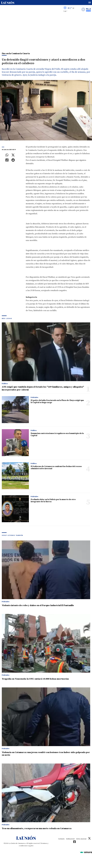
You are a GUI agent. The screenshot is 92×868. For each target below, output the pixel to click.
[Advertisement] (46, 32)
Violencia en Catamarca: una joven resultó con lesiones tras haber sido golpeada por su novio (46, 754)
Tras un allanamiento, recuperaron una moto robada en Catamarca (37, 828)
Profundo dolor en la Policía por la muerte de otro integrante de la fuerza (53, 501)
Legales (31, 846)
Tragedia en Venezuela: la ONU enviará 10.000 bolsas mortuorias (35, 679)
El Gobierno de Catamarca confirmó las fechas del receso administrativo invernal (56, 468)
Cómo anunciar (81, 839)
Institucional (70, 839)
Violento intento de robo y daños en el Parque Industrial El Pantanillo (38, 605)
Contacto (61, 839)
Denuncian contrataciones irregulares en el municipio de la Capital (57, 434)
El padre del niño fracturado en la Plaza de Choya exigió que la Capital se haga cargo (57, 401)
